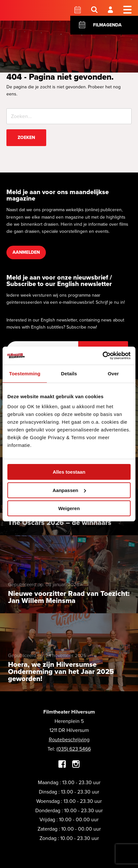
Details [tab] (69, 374)
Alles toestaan (69, 472)
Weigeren (69, 508)
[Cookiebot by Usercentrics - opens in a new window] (103, 356)
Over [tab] (113, 374)
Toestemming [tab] (25, 374)
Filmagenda (107, 25)
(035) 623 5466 (74, 749)
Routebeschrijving (69, 740)
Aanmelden (26, 252)
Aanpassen (69, 490)
